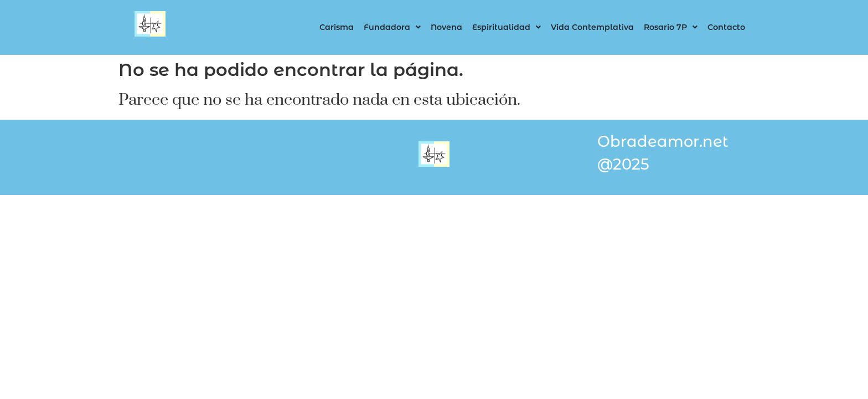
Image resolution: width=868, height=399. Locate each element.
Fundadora (392, 27)
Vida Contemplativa (592, 27)
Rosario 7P (671, 27)
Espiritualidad (507, 27)
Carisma (337, 27)
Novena (446, 27)
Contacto (726, 27)
